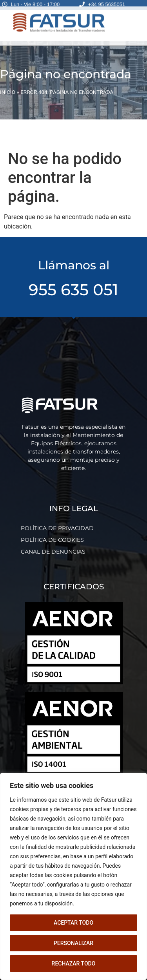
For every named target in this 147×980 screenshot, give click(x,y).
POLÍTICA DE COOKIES (52, 540)
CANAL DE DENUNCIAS (53, 552)
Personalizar (73, 943)
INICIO (8, 83)
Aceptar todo (73, 923)
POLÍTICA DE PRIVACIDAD (57, 528)
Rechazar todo (74, 964)
